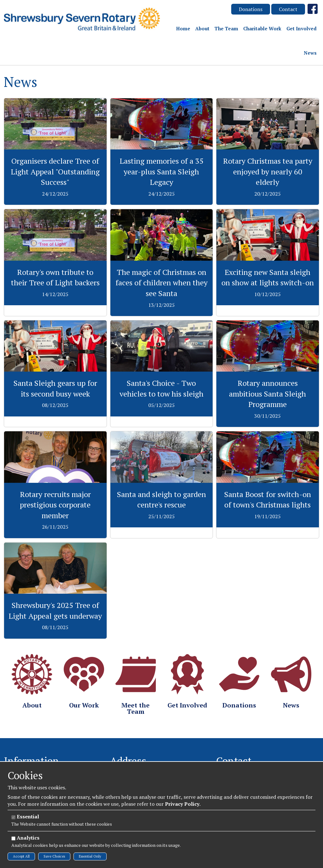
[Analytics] (13, 838)
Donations (251, 9)
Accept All (21, 856)
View (55, 102)
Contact (288, 9)
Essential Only (90, 856)
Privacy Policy (182, 804)
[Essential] (13, 817)
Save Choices (54, 856)
